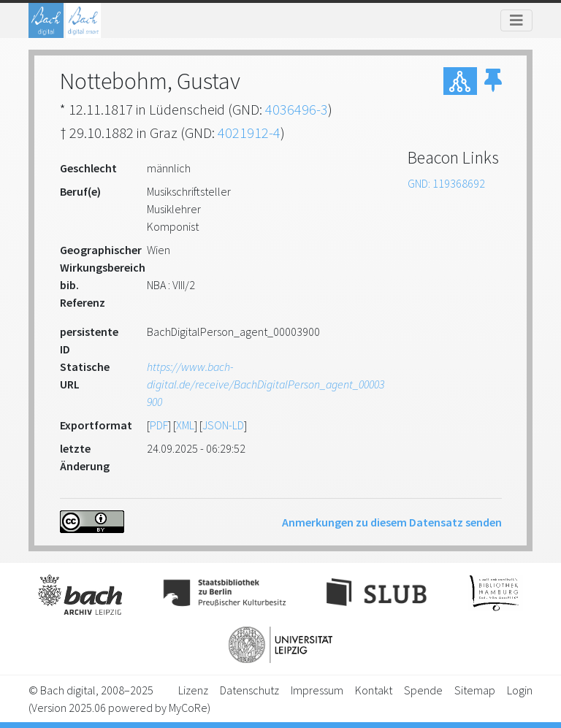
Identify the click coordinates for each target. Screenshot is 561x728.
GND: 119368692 (446, 183)
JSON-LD (223, 425)
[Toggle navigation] (516, 20)
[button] (493, 81)
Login (520, 690)
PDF (159, 425)
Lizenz (193, 690)
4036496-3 (297, 109)
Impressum (317, 690)
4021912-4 (249, 133)
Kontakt (374, 690)
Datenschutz (249, 690)
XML (185, 425)
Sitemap (475, 690)
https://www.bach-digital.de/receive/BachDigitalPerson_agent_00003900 (266, 384)
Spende (423, 690)
